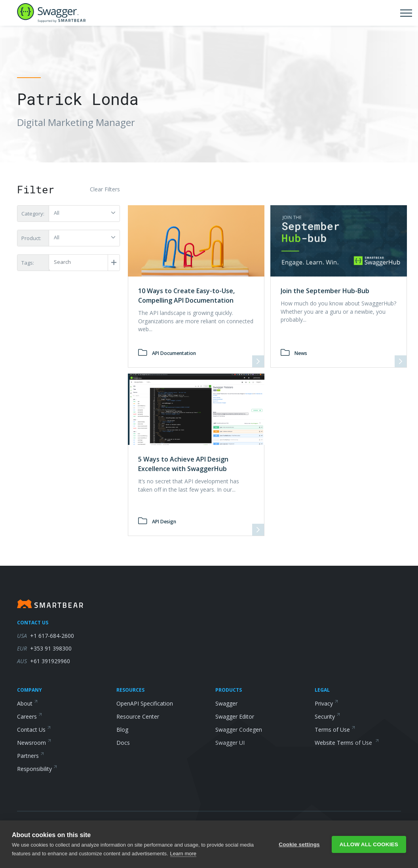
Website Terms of (347, 743)
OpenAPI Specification (145, 703)
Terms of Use (335, 730)
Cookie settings (299, 844)
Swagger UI (230, 743)
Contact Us (34, 730)
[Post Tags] (84, 262)
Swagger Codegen (239, 730)
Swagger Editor (235, 716)
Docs (123, 743)
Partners (31, 756)
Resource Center (138, 716)
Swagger (226, 703)
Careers (30, 716)
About (28, 703)
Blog (122, 730)
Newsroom (34, 743)
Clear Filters (105, 189)
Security (328, 716)
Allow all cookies (369, 844)
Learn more (183, 854)
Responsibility (37, 769)
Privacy (327, 703)
